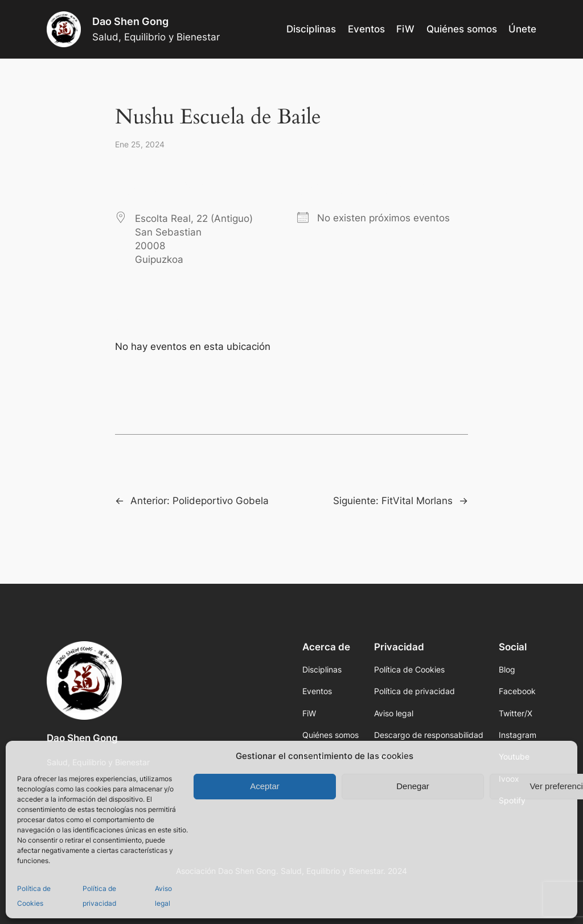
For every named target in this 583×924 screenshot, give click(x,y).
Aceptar (265, 786)
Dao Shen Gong (130, 21)
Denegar (413, 786)
